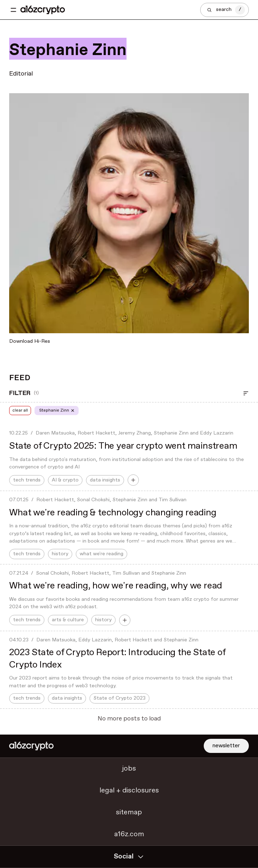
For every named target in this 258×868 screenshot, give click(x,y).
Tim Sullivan (173, 500)
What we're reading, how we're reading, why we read (116, 586)
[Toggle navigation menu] (13, 10)
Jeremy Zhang (134, 433)
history (60, 554)
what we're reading (102, 554)
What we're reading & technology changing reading (113, 513)
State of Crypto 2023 (119, 698)
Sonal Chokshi (93, 500)
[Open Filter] (246, 393)
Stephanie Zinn (171, 433)
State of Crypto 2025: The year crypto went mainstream (123, 446)
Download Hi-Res (30, 341)
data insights (105, 480)
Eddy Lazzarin (217, 433)
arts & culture (68, 620)
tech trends (27, 480)
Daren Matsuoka (55, 433)
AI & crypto (65, 480)
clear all (20, 411)
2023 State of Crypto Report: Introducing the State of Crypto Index (117, 659)
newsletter (226, 746)
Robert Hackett (96, 433)
